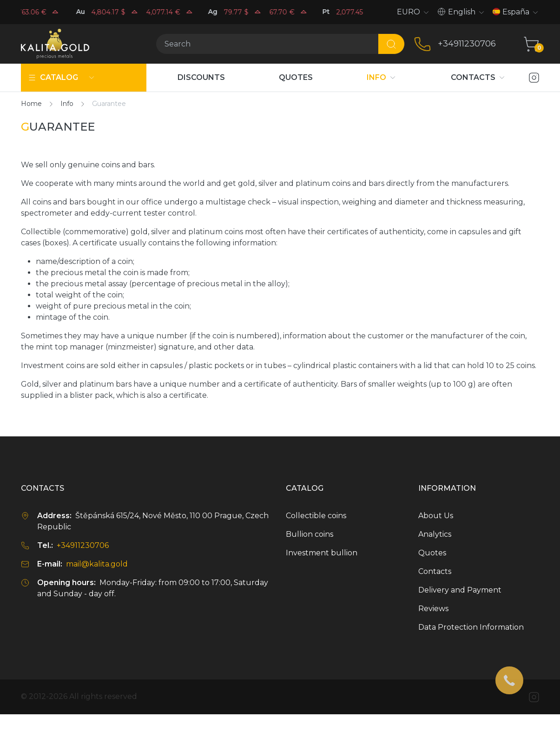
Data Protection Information (471, 627)
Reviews (433, 609)
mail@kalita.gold (97, 564)
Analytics (435, 534)
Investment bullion (322, 553)
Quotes (432, 553)
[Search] (267, 44)
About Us (436, 516)
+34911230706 (467, 44)
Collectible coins (316, 516)
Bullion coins (310, 534)
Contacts (435, 571)
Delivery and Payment (460, 590)
